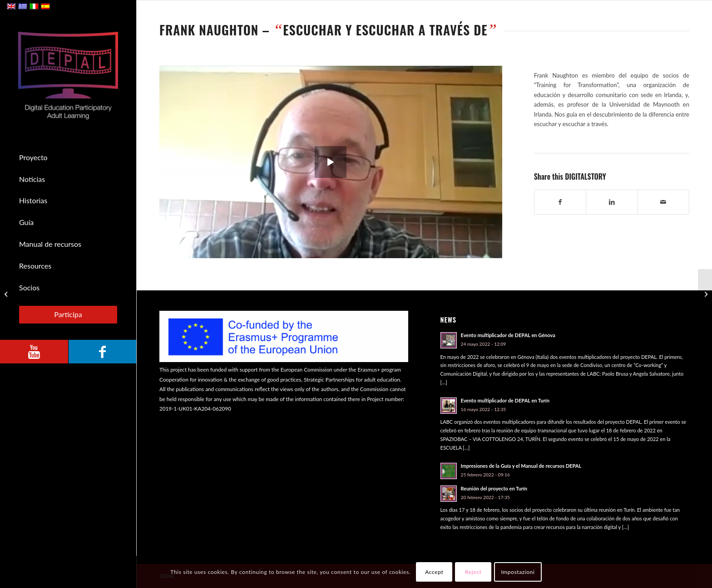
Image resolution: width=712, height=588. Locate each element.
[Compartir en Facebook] (560, 202)
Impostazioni (518, 572)
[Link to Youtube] (34, 352)
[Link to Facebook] (102, 352)
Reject (473, 572)
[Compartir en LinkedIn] (612, 202)
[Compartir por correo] (663, 202)
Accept (434, 572)
